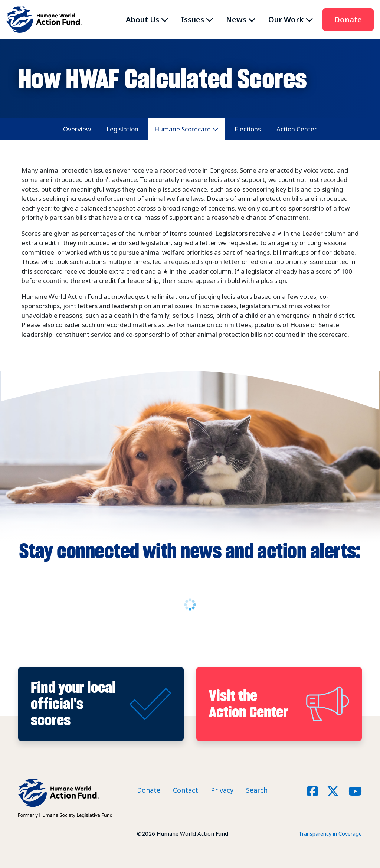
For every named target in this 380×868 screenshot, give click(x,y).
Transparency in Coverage (328, 833)
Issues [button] (193, 19)
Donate (348, 19)
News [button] (236, 19)
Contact (186, 790)
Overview (77, 129)
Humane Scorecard (183, 129)
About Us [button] (142, 19)
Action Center (297, 129)
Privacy (222, 790)
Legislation (122, 129)
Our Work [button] (286, 19)
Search (257, 790)
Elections (248, 129)
